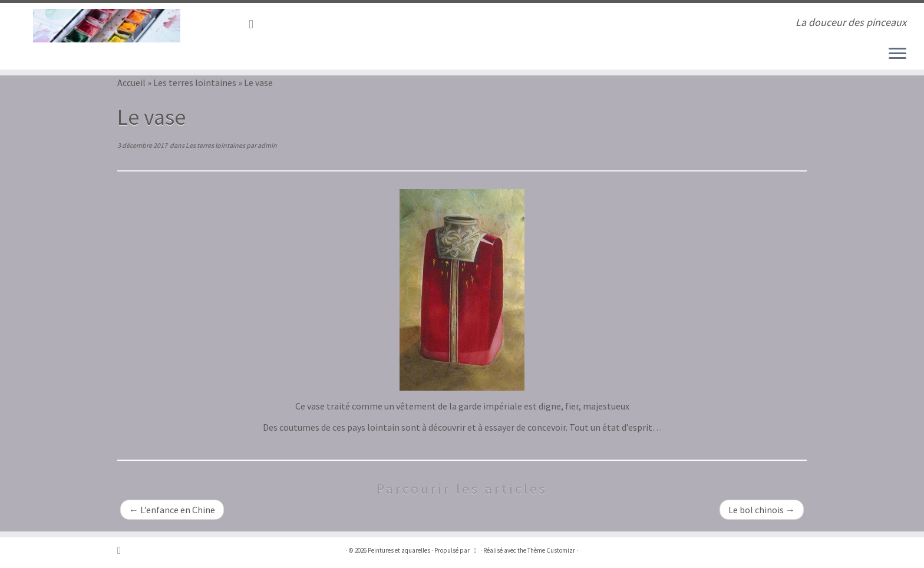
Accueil (131, 82)
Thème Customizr (551, 550)
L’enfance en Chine (172, 510)
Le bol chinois (762, 510)
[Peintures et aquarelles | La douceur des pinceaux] (107, 26)
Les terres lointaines (195, 82)
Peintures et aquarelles (399, 550)
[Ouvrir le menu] (897, 54)
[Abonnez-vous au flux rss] (255, 24)
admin (267, 145)
